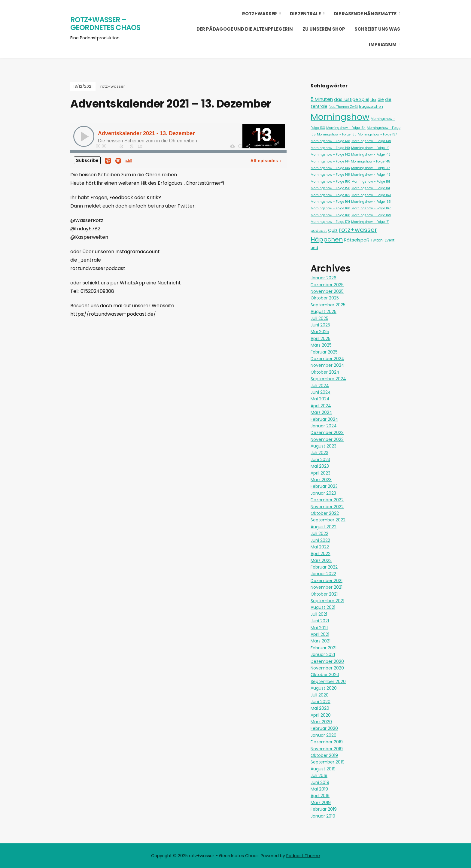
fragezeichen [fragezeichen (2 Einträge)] (371, 106)
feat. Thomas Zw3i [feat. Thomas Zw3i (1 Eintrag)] (343, 107)
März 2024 (321, 412)
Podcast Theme (303, 856)
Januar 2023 (323, 493)
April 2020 (321, 715)
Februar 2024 (324, 419)
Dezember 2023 (327, 432)
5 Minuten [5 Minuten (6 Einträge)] (322, 99)
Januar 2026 (324, 278)
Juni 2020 (321, 702)
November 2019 (327, 749)
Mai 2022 (320, 547)
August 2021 (323, 607)
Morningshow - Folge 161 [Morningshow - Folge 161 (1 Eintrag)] (371, 188)
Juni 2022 (320, 540)
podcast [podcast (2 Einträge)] (319, 231)
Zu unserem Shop (324, 29)
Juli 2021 (319, 614)
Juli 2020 (320, 695)
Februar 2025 (324, 352)
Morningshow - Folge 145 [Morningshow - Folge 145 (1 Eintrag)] (371, 161)
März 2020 (321, 722)
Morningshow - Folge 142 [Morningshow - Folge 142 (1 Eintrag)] (330, 155)
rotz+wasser (260, 14)
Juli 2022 (319, 533)
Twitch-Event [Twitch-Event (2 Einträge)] (383, 240)
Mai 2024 (320, 399)
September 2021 (327, 601)
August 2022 (324, 527)
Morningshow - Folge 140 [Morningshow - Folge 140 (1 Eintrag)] (330, 148)
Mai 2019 (319, 789)
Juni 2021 (320, 621)
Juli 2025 (319, 318)
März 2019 (321, 803)
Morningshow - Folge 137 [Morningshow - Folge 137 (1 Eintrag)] (377, 134)
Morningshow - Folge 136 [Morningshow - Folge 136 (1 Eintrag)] (337, 134)
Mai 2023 (320, 466)
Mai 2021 (319, 628)
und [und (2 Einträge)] (314, 248)
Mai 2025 (320, 332)
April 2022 (321, 554)
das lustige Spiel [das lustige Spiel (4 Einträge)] (352, 99)
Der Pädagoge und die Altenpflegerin (245, 29)
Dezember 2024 (327, 359)
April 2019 (320, 796)
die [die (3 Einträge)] (381, 100)
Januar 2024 (324, 426)
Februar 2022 (324, 567)
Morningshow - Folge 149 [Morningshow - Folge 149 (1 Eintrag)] (371, 175)
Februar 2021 (324, 648)
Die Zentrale (305, 14)
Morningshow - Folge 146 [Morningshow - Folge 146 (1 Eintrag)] (330, 168)
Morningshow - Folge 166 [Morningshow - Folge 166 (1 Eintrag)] (330, 208)
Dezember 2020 (327, 661)
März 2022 (321, 560)
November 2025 (327, 291)
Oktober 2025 (325, 298)
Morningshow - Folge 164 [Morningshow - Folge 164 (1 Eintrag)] (330, 202)
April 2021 (320, 634)
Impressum (383, 44)
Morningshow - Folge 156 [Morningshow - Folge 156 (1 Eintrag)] (330, 188)
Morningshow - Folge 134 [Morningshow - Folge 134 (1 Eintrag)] (346, 128)
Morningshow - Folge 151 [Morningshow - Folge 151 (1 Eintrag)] (371, 182)
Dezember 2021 (327, 581)
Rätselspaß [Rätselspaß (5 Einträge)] (357, 240)
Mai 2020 (320, 708)
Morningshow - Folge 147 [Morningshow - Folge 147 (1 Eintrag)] (371, 168)
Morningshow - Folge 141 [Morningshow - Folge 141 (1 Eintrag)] (370, 148)
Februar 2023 (324, 486)
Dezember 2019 (327, 742)
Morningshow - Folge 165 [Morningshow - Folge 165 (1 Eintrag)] (371, 202)
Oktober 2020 (325, 675)
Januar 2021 (323, 654)
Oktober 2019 (324, 755)
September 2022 (328, 520)
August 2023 (324, 446)
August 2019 (323, 769)
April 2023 (321, 473)
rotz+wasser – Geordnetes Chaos (105, 24)
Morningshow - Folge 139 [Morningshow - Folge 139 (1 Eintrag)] (371, 141)
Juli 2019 (319, 775)
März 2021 (321, 641)
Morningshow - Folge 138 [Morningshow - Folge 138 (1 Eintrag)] (330, 141)
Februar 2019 (324, 809)
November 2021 (327, 587)
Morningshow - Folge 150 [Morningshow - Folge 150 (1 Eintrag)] (330, 182)
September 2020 (328, 681)
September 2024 (328, 379)
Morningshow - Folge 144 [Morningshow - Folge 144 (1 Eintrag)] (330, 161)
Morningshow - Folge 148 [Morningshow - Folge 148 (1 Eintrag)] (330, 175)
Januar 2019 (323, 816)
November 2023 (327, 439)
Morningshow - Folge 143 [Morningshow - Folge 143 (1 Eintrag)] (371, 155)
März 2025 (321, 345)
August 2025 (324, 311)
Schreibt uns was (377, 29)
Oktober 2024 (325, 372)
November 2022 (327, 507)
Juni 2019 (320, 782)
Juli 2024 (320, 386)
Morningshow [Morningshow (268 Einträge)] (340, 117)
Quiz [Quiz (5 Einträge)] (333, 230)
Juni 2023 (320, 460)
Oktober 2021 (324, 594)
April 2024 (321, 406)
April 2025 (321, 338)
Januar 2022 (323, 574)
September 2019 (328, 762)
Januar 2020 (324, 735)
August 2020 (324, 688)
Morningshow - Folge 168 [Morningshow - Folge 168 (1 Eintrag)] (330, 215)
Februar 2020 (324, 728)
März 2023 (321, 480)
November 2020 (327, 668)
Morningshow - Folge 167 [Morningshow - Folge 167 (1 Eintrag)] (371, 208)
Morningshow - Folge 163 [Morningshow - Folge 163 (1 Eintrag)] (371, 195)
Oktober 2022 (325, 513)
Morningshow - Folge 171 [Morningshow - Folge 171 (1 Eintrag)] (370, 222)
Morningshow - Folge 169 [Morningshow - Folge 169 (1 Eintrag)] (371, 215)
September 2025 (328, 305)
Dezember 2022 (327, 500)
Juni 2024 (321, 392)
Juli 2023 (319, 453)
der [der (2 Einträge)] (373, 100)
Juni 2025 (320, 325)
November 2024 (327, 365)
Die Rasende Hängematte (365, 14)
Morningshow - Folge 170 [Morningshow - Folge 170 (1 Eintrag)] (330, 222)
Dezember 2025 (327, 285)
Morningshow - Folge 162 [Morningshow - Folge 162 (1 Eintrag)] (330, 195)
